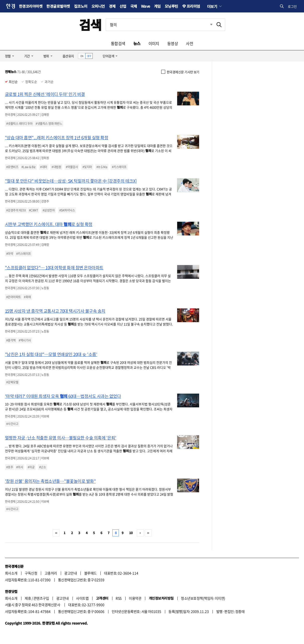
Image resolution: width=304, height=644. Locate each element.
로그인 (292, 6)
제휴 (28, 598)
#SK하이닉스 (67, 210)
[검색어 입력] (159, 25)
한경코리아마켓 (31, 6)
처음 (56, 533)
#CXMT (33, 210)
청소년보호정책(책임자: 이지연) (203, 598)
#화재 (27, 297)
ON (82, 56)
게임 (157, 6)
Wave (146, 6)
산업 (123, 6)
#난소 (42, 467)
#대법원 (56, 167)
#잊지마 (87, 167)
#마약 (10, 254)
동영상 (173, 43)
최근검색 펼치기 (208, 25)
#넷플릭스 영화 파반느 (49, 124)
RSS (118, 598)
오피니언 (98, 6)
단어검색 (108, 56)
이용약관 (135, 598)
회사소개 (11, 573)
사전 (190, 43)
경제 (112, 6)
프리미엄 (193, 6)
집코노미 (81, 6)
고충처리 (51, 573)
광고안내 (71, 573)
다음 (140, 533)
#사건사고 (12, 424)
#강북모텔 (12, 382)
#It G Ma (102, 167)
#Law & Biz (29, 167)
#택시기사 (25, 340)
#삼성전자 (49, 210)
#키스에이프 (119, 167)
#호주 (10, 467)
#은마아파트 (14, 297)
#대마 (43, 167)
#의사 (20, 467)
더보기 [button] (212, 6)
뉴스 (137, 43)
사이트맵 (82, 598)
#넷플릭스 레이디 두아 (19, 124)
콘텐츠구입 (41, 598)
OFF (89, 56)
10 (131, 533)
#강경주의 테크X (16, 210)
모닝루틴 (171, 6)
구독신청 (31, 573)
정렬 (8, 56)
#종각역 (11, 340)
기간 (27, 56)
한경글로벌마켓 (58, 6)
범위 (46, 56)
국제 (134, 6)
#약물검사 (72, 167)
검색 (90, 25)
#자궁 (31, 467)
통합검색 (118, 43)
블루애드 (90, 573)
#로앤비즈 (12, 167)
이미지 (154, 43)
